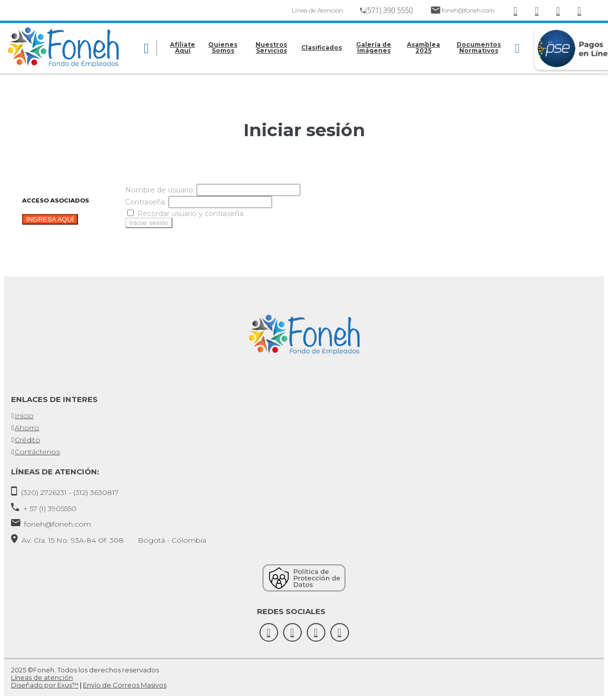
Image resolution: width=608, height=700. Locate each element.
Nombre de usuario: (160, 190)
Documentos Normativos (479, 47)
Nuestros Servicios (271, 47)
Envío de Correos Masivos (125, 685)
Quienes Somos (223, 47)
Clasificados (322, 47)
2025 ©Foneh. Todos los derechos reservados (85, 670)
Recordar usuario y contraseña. (186, 214)
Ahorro (27, 428)
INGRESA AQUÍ (50, 219)
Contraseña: (146, 202)
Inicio (24, 416)
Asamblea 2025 (423, 47)
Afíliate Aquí (183, 47)
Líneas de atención (42, 677)
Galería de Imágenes (374, 47)
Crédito (27, 440)
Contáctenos (37, 452)
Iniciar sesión (149, 223)
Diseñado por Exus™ (45, 685)
